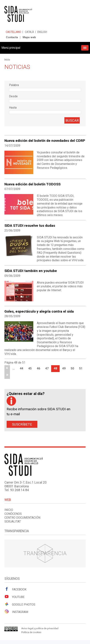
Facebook (15, 589)
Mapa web (29, 37)
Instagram (16, 612)
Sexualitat (13, 521)
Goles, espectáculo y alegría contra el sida (39, 311)
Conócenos (13, 514)
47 (47, 368)
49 (64, 368)
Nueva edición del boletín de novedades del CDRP (45, 141)
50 (72, 368)
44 (22, 368)
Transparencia (45, 553)
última (7, 375)
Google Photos (20, 604)
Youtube (14, 597)
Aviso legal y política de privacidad (40, 628)
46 (38, 368)
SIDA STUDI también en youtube (31, 271)
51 (81, 368)
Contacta (12, 37)
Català (29, 32)
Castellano (13, 32)
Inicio (7, 60)
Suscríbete (22, 424)
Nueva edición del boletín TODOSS (32, 184)
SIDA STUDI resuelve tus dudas (30, 226)
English (42, 32)
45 (30, 368)
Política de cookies (31, 632)
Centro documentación (22, 518)
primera (7, 369)
